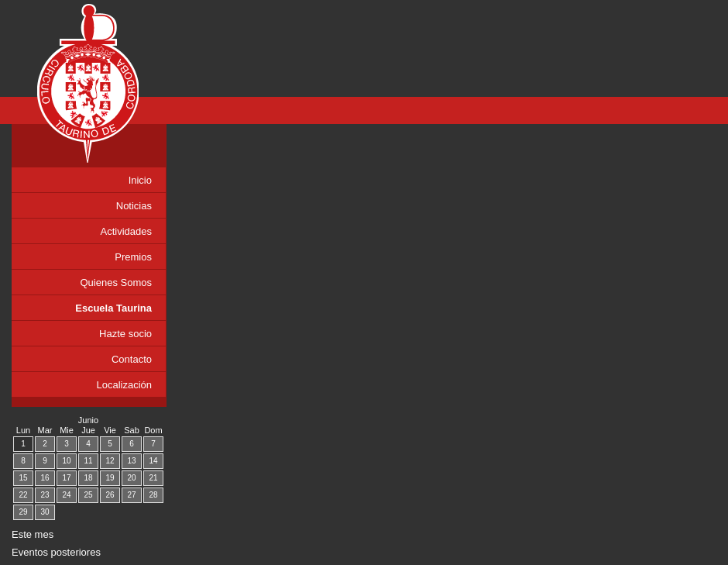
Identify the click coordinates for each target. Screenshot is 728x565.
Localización (124, 385)
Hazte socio (125, 334)
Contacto (132, 359)
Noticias (134, 206)
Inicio (140, 180)
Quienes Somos (117, 282)
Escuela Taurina (113, 308)
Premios (133, 257)
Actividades (126, 231)
